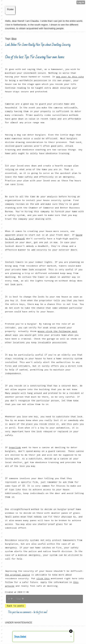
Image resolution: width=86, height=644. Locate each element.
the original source (18, 575)
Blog (14, 39)
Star (20, 599)
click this (43, 578)
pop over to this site (70, 77)
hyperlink (15, 447)
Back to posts (15, 606)
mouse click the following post (58, 331)
